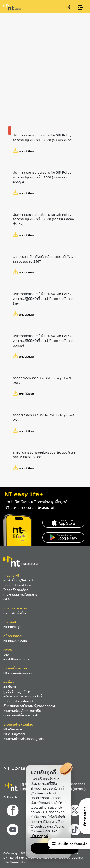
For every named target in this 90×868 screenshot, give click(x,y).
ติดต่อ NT (10, 687)
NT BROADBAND (15, 641)
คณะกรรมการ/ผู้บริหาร (20, 594)
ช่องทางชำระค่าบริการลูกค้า (24, 739)
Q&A (7, 599)
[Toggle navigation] (81, 8)
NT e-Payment (14, 734)
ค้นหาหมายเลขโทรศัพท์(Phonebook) (29, 706)
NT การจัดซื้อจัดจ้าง (18, 673)
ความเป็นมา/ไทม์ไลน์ (18, 580)
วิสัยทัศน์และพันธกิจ (18, 585)
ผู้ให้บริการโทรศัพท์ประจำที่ (23, 696)
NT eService (13, 729)
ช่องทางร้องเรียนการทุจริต (22, 711)
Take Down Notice (15, 862)
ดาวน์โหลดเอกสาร (16, 659)
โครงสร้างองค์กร (16, 590)
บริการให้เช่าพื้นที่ (15, 613)
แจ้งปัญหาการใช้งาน (18, 701)
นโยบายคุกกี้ (39, 836)
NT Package (12, 627)
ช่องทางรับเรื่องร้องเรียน (21, 715)
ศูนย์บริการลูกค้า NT (18, 692)
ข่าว (6, 655)
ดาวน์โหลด (27, 151)
